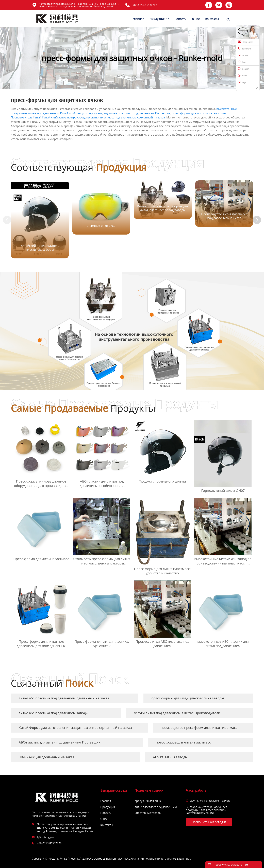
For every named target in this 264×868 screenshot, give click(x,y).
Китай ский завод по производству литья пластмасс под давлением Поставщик (115, 113)
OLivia (243, 55)
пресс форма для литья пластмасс (183, 742)
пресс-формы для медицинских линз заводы (188, 698)
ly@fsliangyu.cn (47, 837)
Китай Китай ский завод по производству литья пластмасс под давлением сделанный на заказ (99, 117)
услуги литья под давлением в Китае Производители (177, 713)
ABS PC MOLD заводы (170, 757)
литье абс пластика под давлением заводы (53, 713)
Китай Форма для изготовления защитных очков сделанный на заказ (75, 728)
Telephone (245, 48)
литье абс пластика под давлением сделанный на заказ (64, 698)
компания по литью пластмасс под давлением (161, 859)
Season (243, 69)
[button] (257, 220)
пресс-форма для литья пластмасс (108, 859)
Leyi (242, 82)
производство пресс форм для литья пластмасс (199, 728)
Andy (242, 75)
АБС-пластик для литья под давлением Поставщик (60, 742)
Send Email (245, 42)
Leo (242, 62)
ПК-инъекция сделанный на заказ (46, 757)
